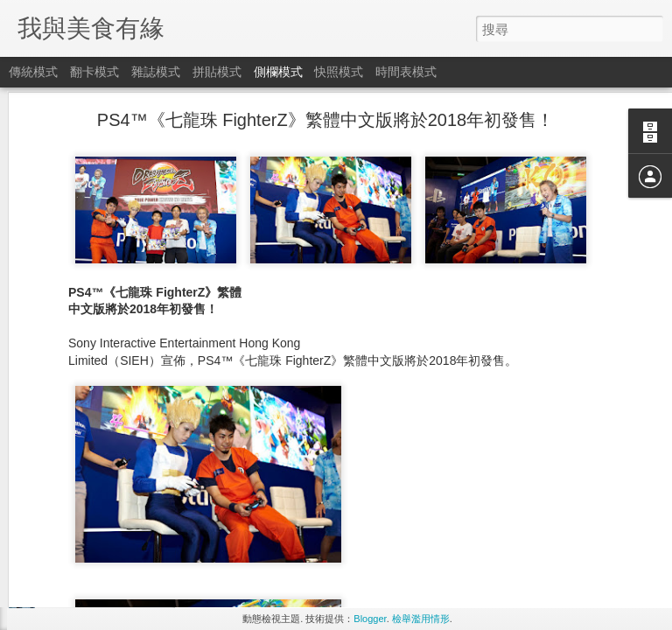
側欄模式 (278, 72)
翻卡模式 (94, 72)
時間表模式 (406, 72)
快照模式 (339, 72)
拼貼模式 (217, 72)
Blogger (370, 619)
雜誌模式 (156, 72)
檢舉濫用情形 (421, 619)
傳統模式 (33, 72)
